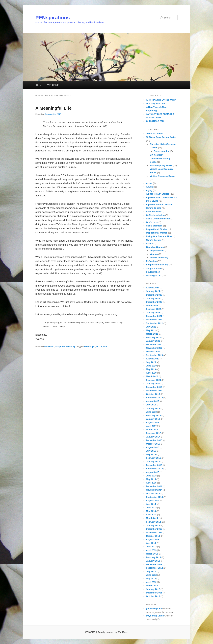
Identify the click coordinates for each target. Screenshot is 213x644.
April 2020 (151, 373)
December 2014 (154, 486)
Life (105, 347)
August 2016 (153, 447)
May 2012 (151, 579)
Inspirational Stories (157, 229)
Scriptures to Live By (65, 347)
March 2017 (152, 430)
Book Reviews (153, 212)
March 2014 (152, 518)
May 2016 (151, 454)
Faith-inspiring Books (161, 165)
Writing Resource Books (163, 176)
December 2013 (154, 529)
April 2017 (151, 426)
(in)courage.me (154, 609)
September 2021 (154, 323)
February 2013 (153, 557)
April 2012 (151, 582)
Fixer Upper (90, 347)
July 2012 (151, 571)
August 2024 (153, 288)
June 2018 (151, 412)
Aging (149, 190)
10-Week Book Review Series (161, 137)
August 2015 (153, 472)
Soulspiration (153, 272)
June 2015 (151, 476)
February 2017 (153, 433)
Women (154, 254)
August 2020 (153, 359)
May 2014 (151, 511)
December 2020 (154, 344)
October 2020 (153, 352)
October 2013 (153, 536)
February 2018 (153, 415)
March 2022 (152, 305)
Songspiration (153, 268)
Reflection (49, 347)
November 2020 (154, 348)
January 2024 (153, 291)
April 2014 (151, 515)
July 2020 (151, 362)
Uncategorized (154, 275)
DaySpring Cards (155, 616)
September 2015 (154, 469)
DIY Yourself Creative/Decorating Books (160, 158)
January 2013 (153, 561)
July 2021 (151, 327)
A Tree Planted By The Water (161, 100)
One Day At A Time (156, 103)
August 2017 (153, 422)
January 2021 (153, 341)
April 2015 (151, 483)
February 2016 (153, 458)
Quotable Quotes (155, 247)
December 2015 (154, 465)
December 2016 (154, 440)
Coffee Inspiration (155, 215)
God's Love (152, 222)
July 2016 (151, 451)
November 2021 (154, 320)
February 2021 (153, 337)
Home (39, 85)
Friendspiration (162, 151)
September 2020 (154, 355)
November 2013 (154, 532)
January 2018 (153, 419)
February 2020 (153, 380)
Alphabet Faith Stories (158, 194)
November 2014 (154, 490)
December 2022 (154, 302)
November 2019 (154, 391)
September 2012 (154, 568)
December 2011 (154, 593)
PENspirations (53, 18)
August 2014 (153, 501)
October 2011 (153, 596)
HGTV (99, 347)
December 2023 (154, 295)
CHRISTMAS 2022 (155, 121)
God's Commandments (158, 219)
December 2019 (154, 387)
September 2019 (154, 398)
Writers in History (159, 258)
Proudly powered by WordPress (113, 632)
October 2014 (153, 493)
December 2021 (154, 316)
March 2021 (152, 334)
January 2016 (153, 461)
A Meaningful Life (54, 108)
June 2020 (151, 366)
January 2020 (153, 384)
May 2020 (151, 369)
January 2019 (153, 408)
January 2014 (153, 525)
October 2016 (153, 444)
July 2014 (151, 504)
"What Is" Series (155, 134)
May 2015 (151, 479)
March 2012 (152, 586)
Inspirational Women (157, 233)
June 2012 (151, 575)
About (149, 183)
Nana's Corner (153, 240)
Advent (150, 187)
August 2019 (153, 401)
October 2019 (153, 394)
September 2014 (154, 497)
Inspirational (156, 251)
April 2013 (151, 550)
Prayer (149, 244)
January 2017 (153, 437)
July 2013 (151, 543)
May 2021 (151, 330)
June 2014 (151, 508)
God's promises (154, 226)
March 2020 (152, 376)
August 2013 (153, 539)
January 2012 (153, 589)
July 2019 (151, 405)
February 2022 (153, 309)
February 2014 (153, 522)
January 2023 (153, 298)
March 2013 (152, 554)
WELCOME (53, 85)
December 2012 (154, 564)
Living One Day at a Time (159, 236)
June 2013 (151, 547)
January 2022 (153, 313)
